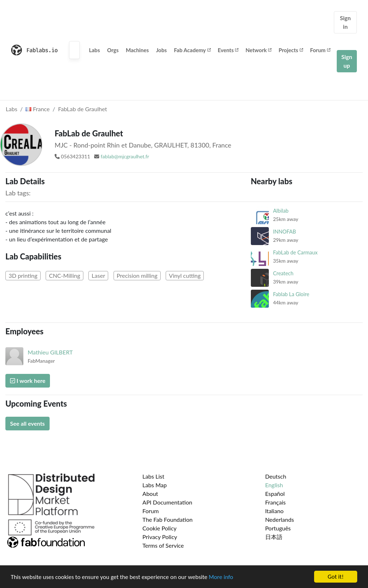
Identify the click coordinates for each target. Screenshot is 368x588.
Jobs (161, 50)
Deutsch (276, 476)
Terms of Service (163, 545)
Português (278, 528)
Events (228, 50)
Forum (320, 50)
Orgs (113, 50)
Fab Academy (192, 50)
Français (275, 502)
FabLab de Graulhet (83, 109)
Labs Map (155, 485)
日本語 (274, 537)
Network (258, 50)
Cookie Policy (159, 528)
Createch (283, 273)
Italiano (275, 511)
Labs (94, 50)
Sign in (345, 22)
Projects (291, 50)
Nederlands (280, 519)
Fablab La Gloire (291, 294)
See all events (27, 423)
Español (275, 494)
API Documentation (167, 502)
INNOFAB (285, 232)
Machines (137, 50)
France (38, 109)
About (150, 494)
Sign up (347, 61)
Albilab (281, 211)
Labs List (153, 476)
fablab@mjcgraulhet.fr (125, 156)
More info (221, 577)
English (274, 485)
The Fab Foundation (167, 519)
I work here (28, 381)
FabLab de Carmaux (295, 252)
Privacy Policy (160, 537)
